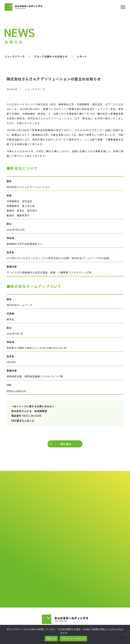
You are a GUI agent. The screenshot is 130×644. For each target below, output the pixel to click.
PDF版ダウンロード (23, 420)
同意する (51, 639)
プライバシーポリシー (73, 639)
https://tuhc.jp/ (17, 391)
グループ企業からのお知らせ (51, 56)
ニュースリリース (15, 56)
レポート (82, 56)
